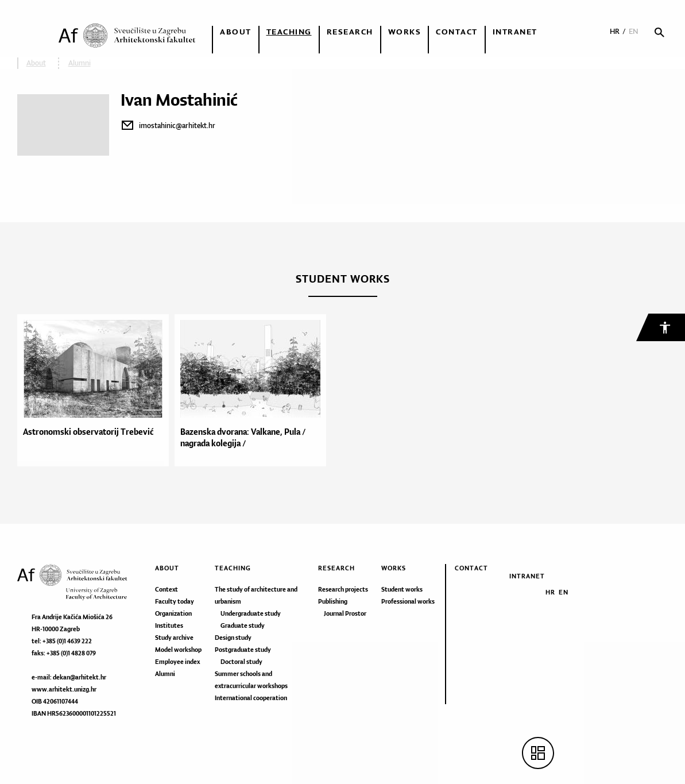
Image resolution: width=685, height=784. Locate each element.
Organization (173, 613)
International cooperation (251, 698)
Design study (233, 638)
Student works (402, 589)
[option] (96, 390)
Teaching (289, 32)
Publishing (333, 601)
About (236, 32)
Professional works (408, 601)
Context (167, 589)
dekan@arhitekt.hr (80, 677)
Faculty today (175, 601)
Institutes (169, 625)
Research (350, 32)
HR (615, 31)
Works (405, 32)
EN (634, 31)
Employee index (177, 662)
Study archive (174, 638)
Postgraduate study (243, 650)
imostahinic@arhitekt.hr (177, 125)
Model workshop (178, 650)
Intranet (515, 32)
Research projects (343, 589)
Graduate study (243, 625)
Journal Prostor (345, 613)
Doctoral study (241, 662)
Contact (457, 32)
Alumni (165, 674)
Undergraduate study (251, 613)
